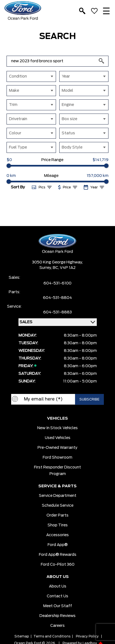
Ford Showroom (57, 458)
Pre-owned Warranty (57, 448)
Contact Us (57, 596)
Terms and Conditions (52, 636)
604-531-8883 (57, 312)
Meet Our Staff (58, 606)
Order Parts (57, 515)
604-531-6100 (57, 283)
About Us (58, 586)
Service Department (58, 496)
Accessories (57, 535)
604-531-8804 (57, 298)
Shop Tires (58, 525)
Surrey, (46, 268)
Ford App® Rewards (58, 555)
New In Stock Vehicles (57, 428)
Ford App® (58, 545)
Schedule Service (58, 506)
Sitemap (22, 636)
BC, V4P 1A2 (64, 268)
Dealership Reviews (57, 616)
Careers (57, 626)
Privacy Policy (87, 636)
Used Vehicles (58, 438)
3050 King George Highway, (57, 262)
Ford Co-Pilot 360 (58, 565)
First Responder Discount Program (57, 471)
